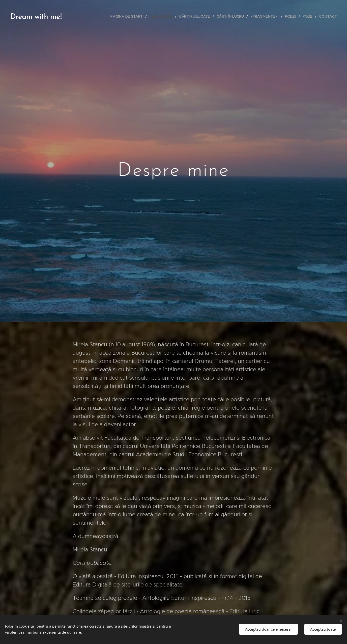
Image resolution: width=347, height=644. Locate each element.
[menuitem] (128, 16)
